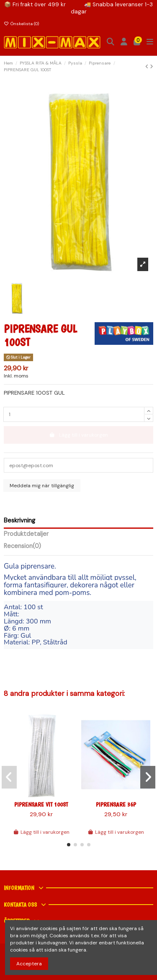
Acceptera (29, 964)
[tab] (78, 548)
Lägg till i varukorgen (41, 832)
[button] (69, 845)
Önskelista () (21, 24)
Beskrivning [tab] (19, 521)
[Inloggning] (124, 43)
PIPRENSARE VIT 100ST (41, 804)
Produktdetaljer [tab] (26, 534)
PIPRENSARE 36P (116, 804)
